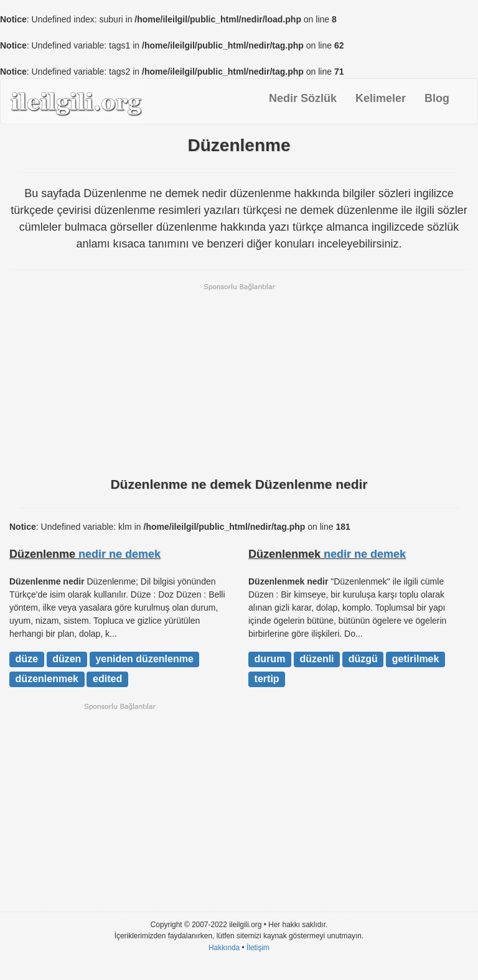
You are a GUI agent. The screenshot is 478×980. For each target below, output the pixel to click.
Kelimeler (381, 98)
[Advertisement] (239, 379)
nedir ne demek (119, 554)
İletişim (258, 948)
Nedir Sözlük (303, 98)
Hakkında (224, 948)
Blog (437, 98)
